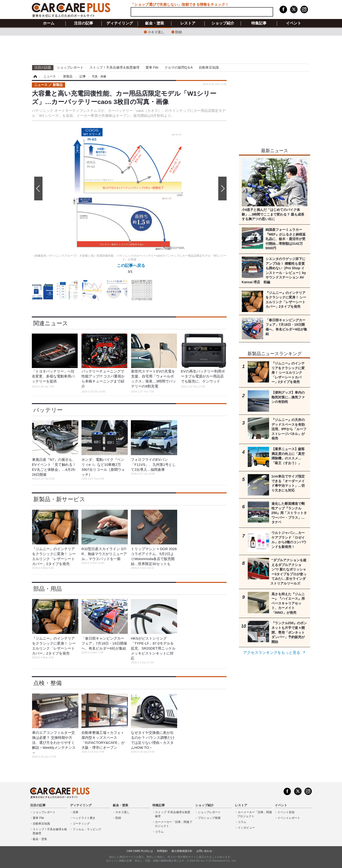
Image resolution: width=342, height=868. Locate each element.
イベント (294, 23)
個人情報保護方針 (182, 851)
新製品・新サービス (59, 499)
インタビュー (246, 828)
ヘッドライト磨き (84, 818)
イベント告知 (286, 812)
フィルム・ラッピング (87, 829)
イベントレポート (289, 818)
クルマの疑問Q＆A (179, 67)
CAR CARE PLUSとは (140, 851)
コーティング (81, 824)
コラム (159, 832)
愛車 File (152, 67)
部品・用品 (47, 589)
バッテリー (48, 410)
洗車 (76, 812)
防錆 (179, 32)
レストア (188, 23)
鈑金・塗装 (155, 23)
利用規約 (162, 851)
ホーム (49, 23)
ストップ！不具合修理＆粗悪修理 (114, 67)
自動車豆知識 (209, 67)
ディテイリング (120, 23)
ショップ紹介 (223, 23)
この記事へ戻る (131, 269)
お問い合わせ (204, 851)
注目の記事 (84, 23)
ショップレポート (70, 67)
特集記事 (259, 23)
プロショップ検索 (209, 818)
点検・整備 (47, 683)
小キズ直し (156, 32)
